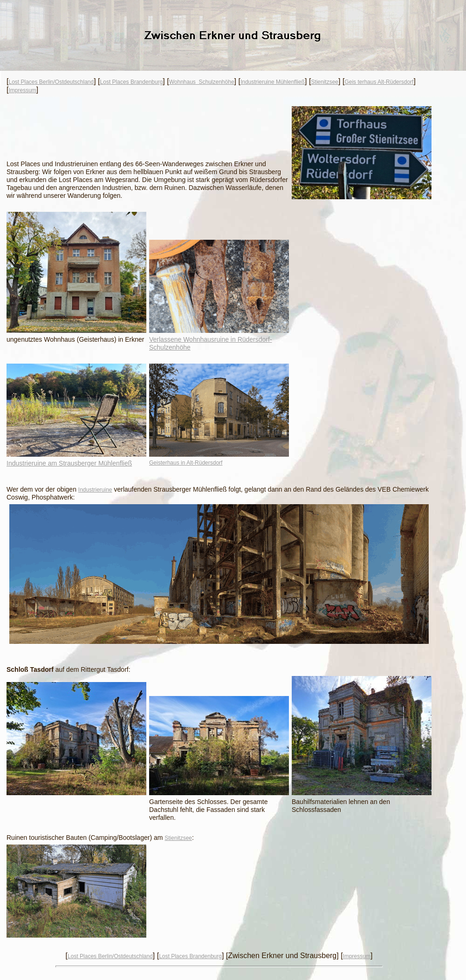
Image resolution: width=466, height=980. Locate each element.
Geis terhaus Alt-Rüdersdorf (379, 82)
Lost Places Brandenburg (132, 82)
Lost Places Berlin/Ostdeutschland (51, 82)
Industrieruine (95, 490)
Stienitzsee (325, 82)
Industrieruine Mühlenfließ (273, 82)
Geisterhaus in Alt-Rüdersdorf (186, 463)
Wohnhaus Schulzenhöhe (202, 82)
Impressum (22, 90)
